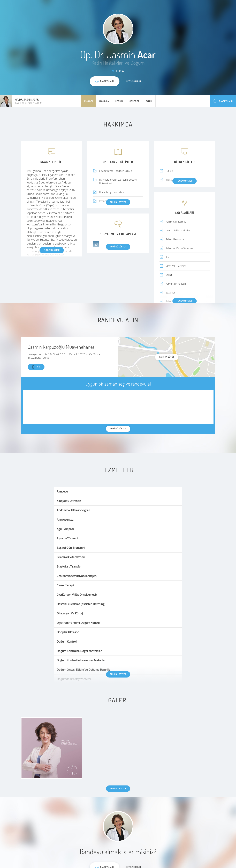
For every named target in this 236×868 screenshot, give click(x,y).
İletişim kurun (133, 81)
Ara (36, 367)
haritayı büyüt (167, 357)
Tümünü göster (52, 250)
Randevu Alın (223, 101)
